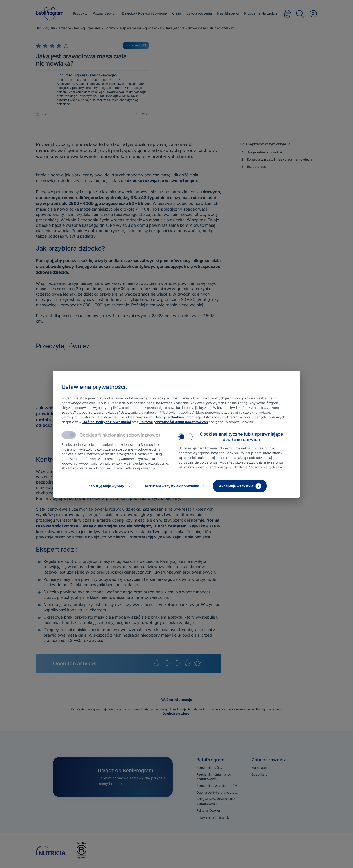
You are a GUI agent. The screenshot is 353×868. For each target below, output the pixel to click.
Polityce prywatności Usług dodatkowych (174, 422)
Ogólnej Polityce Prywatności (107, 422)
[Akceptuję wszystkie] (240, 486)
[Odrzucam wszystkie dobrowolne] (175, 486)
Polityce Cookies (170, 417)
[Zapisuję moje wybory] (110, 486)
